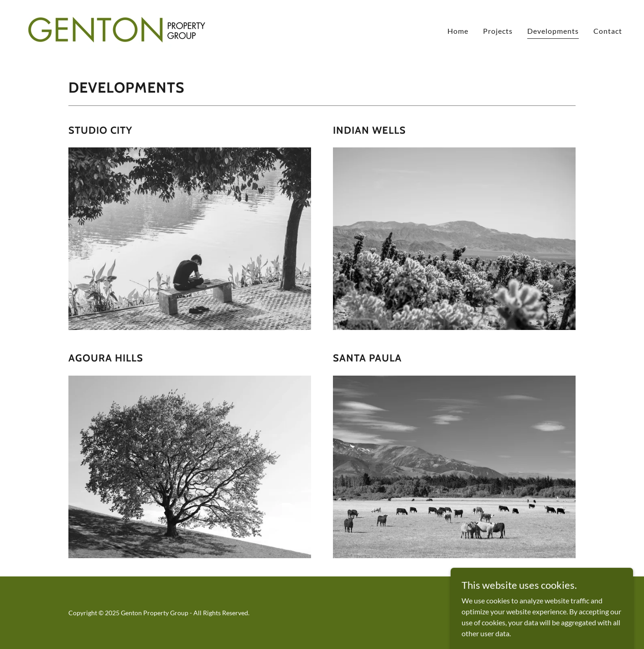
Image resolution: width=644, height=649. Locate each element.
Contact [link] (608, 31)
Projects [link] (498, 31)
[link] (117, 29)
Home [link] (458, 31)
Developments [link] (553, 31)
